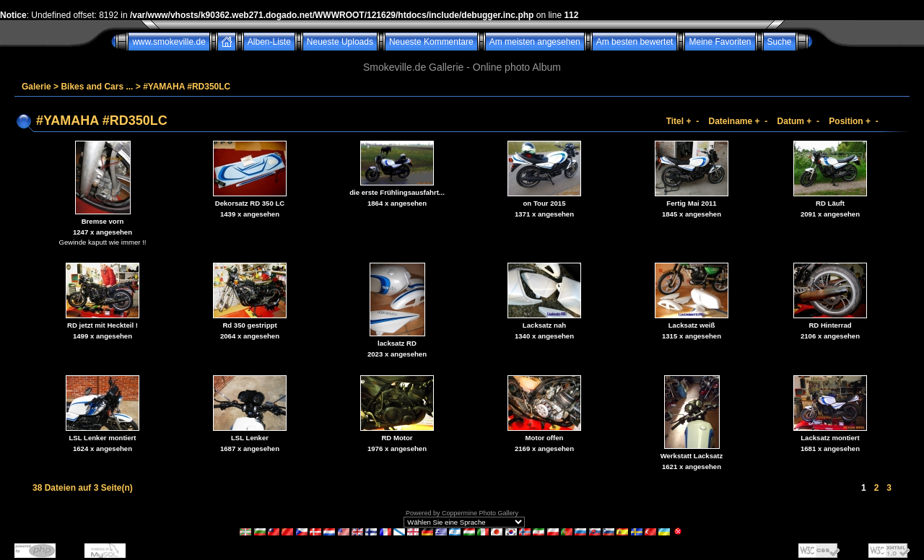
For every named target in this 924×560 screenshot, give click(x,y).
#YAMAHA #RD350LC (187, 87)
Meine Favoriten (720, 42)
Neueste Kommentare (431, 42)
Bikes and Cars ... (97, 87)
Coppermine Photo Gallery (480, 513)
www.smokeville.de (169, 42)
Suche (780, 42)
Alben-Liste (269, 42)
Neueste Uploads (340, 42)
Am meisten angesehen (535, 42)
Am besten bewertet (635, 42)
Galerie (36, 87)
